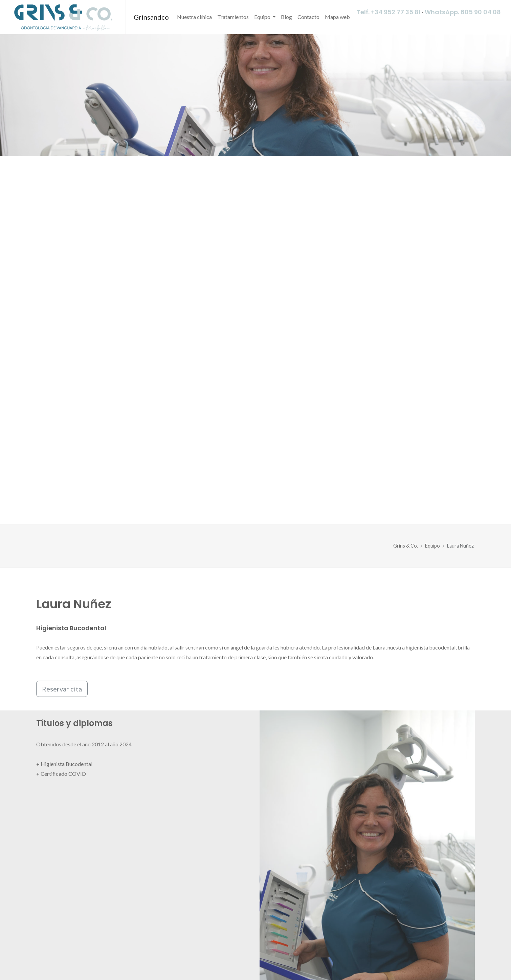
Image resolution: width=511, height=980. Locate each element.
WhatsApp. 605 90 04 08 (463, 12)
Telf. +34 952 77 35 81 (389, 12)
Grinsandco (151, 17)
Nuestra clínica (194, 17)
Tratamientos (233, 17)
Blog (286, 17)
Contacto (308, 17)
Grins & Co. (406, 546)
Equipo (263, 17)
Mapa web (337, 17)
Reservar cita (62, 689)
